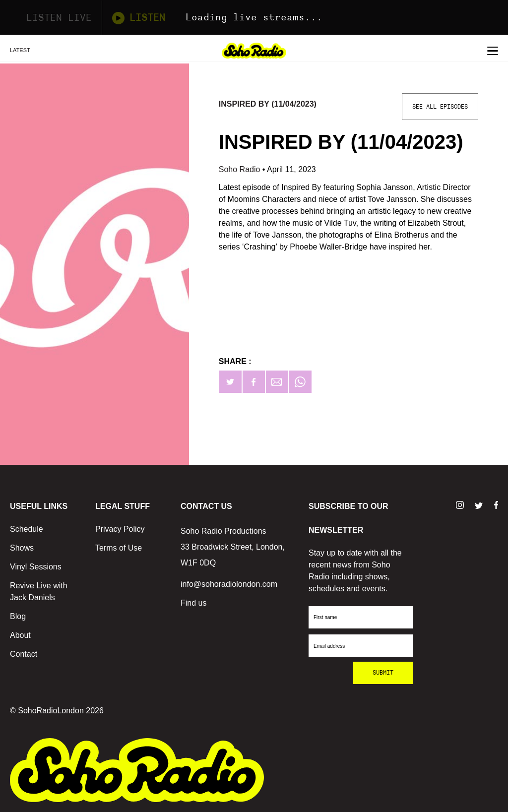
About (20, 635)
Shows (22, 548)
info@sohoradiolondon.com (229, 584)
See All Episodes (440, 107)
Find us (193, 603)
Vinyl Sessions (36, 567)
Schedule (27, 529)
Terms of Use (119, 548)
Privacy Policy (120, 529)
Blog (18, 616)
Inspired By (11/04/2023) (268, 104)
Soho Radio (241, 169)
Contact (24, 654)
